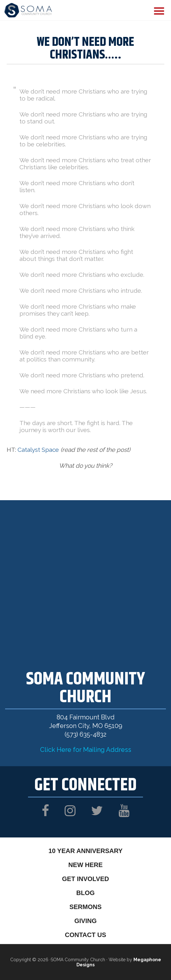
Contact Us (86, 935)
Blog (86, 893)
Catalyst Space (38, 450)
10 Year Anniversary (85, 851)
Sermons (85, 907)
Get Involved (85, 879)
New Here (86, 865)
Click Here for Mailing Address (86, 750)
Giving (85, 921)
